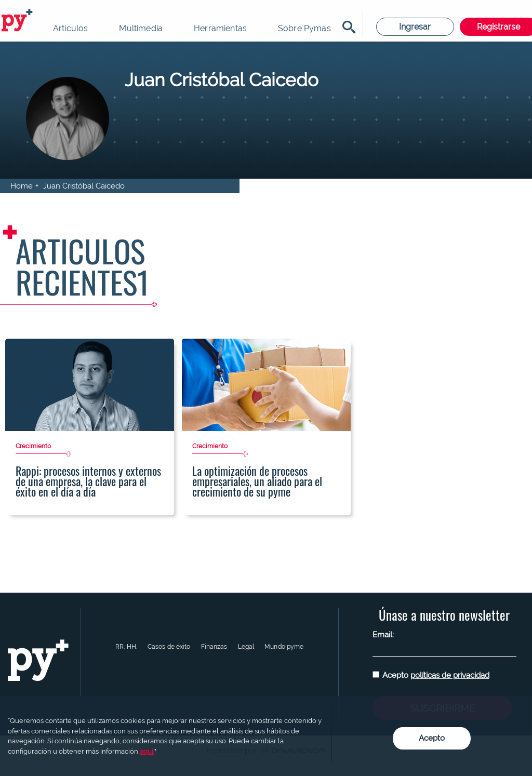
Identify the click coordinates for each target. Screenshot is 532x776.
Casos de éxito (169, 647)
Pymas (19, 21)
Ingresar (415, 27)
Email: (383, 635)
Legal (246, 647)
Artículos (70, 28)
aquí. (147, 751)
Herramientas (220, 28)
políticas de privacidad (450, 675)
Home (22, 186)
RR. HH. (126, 647)
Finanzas (214, 647)
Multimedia (141, 28)
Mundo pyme (284, 647)
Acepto (436, 675)
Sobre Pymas (304, 28)
